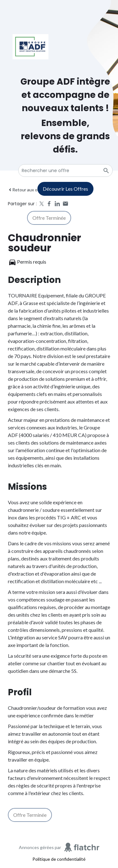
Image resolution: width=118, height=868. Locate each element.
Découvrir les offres (65, 189)
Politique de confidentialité (59, 859)
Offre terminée (49, 218)
